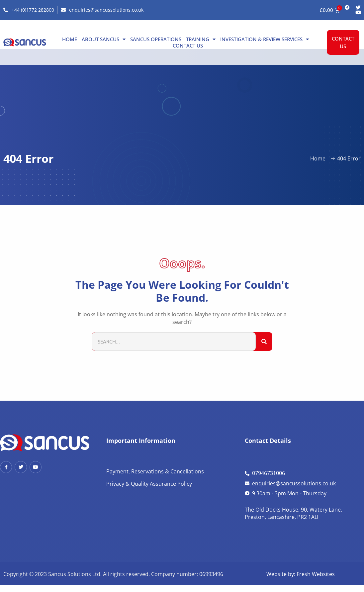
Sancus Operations (156, 39)
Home (70, 39)
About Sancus (104, 39)
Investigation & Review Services (265, 39)
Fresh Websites (316, 574)
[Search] (264, 342)
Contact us (188, 46)
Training (201, 39)
